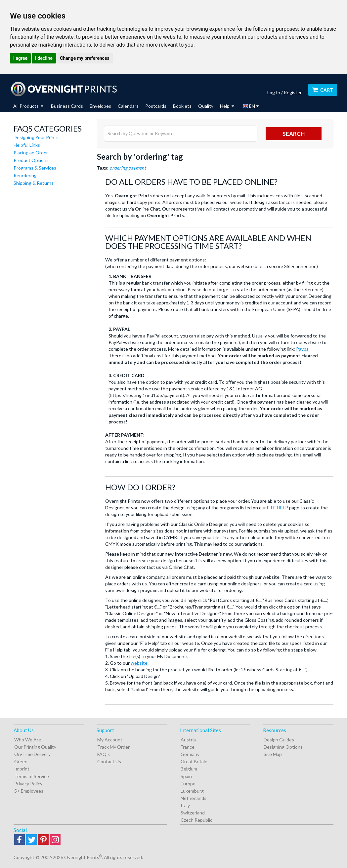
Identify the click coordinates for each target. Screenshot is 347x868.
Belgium (189, 769)
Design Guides (279, 740)
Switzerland (193, 813)
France (188, 747)
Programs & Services (35, 168)
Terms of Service (32, 776)
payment (137, 168)
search (294, 134)
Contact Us (109, 761)
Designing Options (283, 747)
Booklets (182, 106)
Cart (323, 90)
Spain (186, 776)
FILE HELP (278, 508)
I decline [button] (44, 58)
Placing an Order (31, 153)
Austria (188, 740)
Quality (206, 106)
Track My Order (113, 747)
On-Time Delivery (32, 754)
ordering (118, 168)
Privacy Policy (28, 784)
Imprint (22, 769)
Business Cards (67, 106)
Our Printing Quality (35, 747)
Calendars (128, 106)
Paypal (303, 349)
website (139, 663)
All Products (28, 106)
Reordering (25, 175)
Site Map (273, 754)
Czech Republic (196, 820)
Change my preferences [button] (85, 58)
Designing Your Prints (36, 137)
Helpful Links (27, 145)
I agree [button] (20, 58)
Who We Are (28, 740)
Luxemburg (192, 791)
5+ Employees (29, 791)
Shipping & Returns (34, 183)
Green (21, 761)
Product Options (31, 160)
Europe (188, 784)
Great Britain (194, 761)
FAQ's (104, 754)
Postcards (156, 106)
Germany (190, 754)
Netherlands (194, 798)
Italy (185, 805)
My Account (110, 740)
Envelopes (100, 106)
